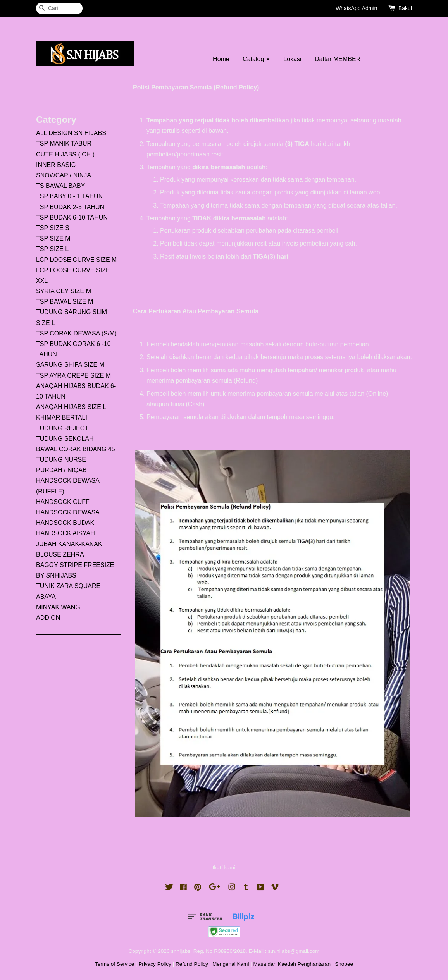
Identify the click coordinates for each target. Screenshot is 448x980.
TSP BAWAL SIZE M (65, 302)
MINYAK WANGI (59, 607)
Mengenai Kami (231, 964)
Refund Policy (192, 964)
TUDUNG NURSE (61, 460)
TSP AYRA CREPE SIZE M (73, 376)
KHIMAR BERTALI (62, 417)
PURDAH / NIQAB (61, 470)
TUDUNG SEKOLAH (65, 439)
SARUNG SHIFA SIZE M (70, 365)
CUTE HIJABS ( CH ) (65, 154)
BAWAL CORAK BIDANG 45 (76, 449)
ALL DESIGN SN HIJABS (71, 133)
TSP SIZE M (53, 238)
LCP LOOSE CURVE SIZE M (76, 260)
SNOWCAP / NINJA (64, 175)
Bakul (405, 8)
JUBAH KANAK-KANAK (69, 544)
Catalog (256, 59)
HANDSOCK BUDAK (65, 523)
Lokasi (292, 59)
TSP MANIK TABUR (64, 144)
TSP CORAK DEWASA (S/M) (76, 333)
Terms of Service (115, 964)
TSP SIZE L (52, 249)
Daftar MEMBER (338, 59)
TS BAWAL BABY (60, 186)
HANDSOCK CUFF (63, 502)
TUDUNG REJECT (62, 428)
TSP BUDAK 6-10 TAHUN (72, 217)
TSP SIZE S (53, 228)
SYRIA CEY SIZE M (64, 291)
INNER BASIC (56, 165)
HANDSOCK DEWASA (68, 512)
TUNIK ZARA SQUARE (68, 586)
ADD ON (48, 618)
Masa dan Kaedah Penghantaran (292, 964)
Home (221, 59)
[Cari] (59, 8)
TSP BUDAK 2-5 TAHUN (70, 207)
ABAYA (46, 597)
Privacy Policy (155, 964)
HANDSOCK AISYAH (65, 533)
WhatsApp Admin (356, 8)
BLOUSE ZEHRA (60, 554)
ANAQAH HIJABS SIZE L (71, 407)
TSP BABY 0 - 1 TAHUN (69, 196)
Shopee (344, 964)
